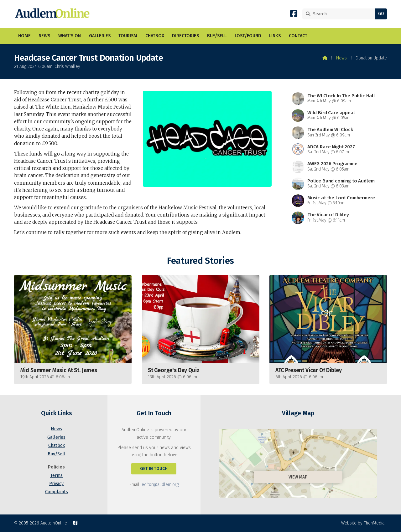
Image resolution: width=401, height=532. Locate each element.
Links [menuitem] (275, 36)
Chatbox (57, 445)
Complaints (57, 492)
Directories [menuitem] (185, 36)
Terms (56, 476)
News (341, 58)
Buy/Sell (57, 454)
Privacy (56, 484)
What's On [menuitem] (70, 36)
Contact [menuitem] (298, 36)
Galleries (56, 437)
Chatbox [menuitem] (155, 36)
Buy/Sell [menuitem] (217, 36)
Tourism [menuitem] (128, 36)
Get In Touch (154, 469)
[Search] (340, 14)
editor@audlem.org (160, 485)
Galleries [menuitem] (100, 36)
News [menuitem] (44, 36)
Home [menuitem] (24, 36)
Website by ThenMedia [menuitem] (363, 523)
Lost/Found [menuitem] (248, 36)
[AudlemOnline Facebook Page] (294, 15)
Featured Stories (200, 261)
